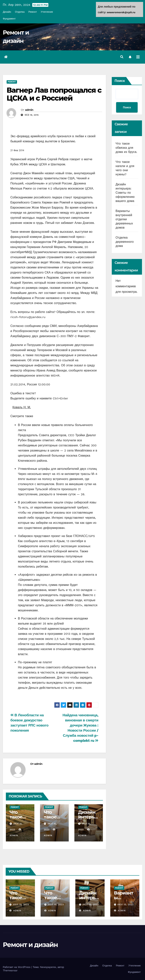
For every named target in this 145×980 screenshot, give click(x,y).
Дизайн (7, 12)
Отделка (20, 12)
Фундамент (9, 19)
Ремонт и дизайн (30, 945)
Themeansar (10, 970)
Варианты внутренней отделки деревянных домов (124, 219)
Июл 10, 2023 (21, 905)
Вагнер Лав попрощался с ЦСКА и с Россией (54, 94)
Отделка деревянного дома (125, 242)
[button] (122, 57)
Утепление (47, 12)
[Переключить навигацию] (138, 57)
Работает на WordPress (17, 967)
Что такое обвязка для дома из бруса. (126, 148)
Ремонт (33, 12)
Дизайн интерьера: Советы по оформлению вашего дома (125, 193)
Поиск (120, 81)
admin (29, 110)
